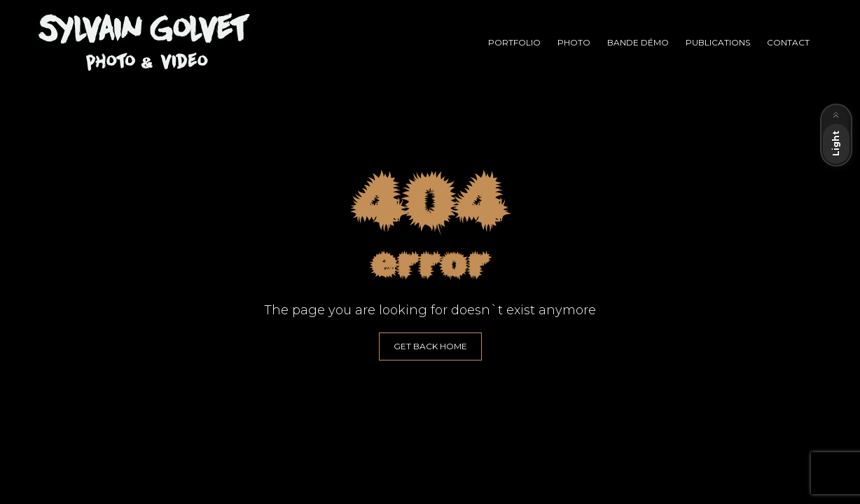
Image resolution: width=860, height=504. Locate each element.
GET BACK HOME (430, 346)
